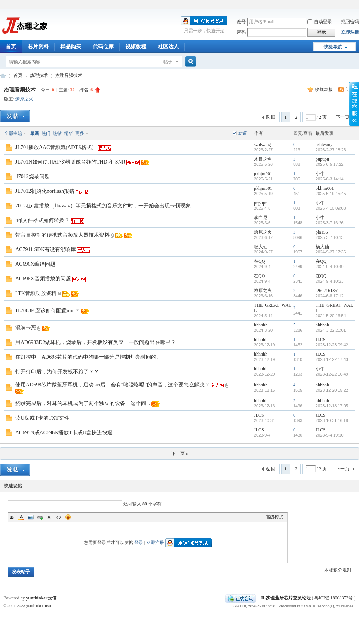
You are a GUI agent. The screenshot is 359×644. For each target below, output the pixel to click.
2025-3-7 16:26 (330, 223)
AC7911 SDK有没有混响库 (46, 250)
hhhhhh (261, 325)
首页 (11, 47)
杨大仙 (261, 247)
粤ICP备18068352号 (334, 598)
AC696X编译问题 (35, 264)
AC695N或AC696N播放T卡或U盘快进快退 (64, 433)
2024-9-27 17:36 (331, 252)
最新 (35, 133)
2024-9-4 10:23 (330, 281)
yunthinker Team (40, 606)
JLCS (321, 340)
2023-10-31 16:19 (332, 420)
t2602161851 (327, 291)
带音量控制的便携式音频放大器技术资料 (62, 235)
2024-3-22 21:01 (331, 330)
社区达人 (168, 47)
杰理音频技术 (69, 75)
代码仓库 (103, 47)
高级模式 (274, 517)
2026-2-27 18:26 (331, 150)
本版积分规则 (338, 570)
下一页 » (180, 453)
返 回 (271, 117)
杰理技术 (39, 75)
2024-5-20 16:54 (331, 316)
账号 (241, 22)
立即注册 (350, 32)
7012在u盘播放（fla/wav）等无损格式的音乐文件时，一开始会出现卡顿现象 (103, 206)
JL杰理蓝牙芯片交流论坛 (3, 75)
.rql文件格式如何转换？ (42, 220)
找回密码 (350, 22)
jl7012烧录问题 (33, 177)
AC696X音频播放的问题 (43, 279)
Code (59, 517)
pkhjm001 (263, 174)
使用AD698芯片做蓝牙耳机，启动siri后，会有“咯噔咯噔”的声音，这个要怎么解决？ (113, 385)
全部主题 (13, 133)
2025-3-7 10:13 (330, 237)
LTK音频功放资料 (36, 293)
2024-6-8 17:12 (330, 296)
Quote (49, 517)
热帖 (57, 133)
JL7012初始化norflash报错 (45, 191)
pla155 (322, 232)
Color (21, 517)
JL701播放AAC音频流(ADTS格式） (56, 147)
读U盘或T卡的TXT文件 (42, 418)
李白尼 (261, 218)
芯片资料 (38, 47)
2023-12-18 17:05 (332, 406)
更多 (80, 133)
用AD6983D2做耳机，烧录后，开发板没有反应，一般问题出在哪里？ (96, 342)
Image (31, 517)
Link (40, 517)
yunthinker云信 (41, 598)
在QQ (259, 261)
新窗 (243, 133)
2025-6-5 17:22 (330, 164)
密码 (241, 32)
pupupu (322, 159)
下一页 (343, 117)
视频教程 (136, 47)
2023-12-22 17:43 (332, 359)
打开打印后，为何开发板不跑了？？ (57, 372)
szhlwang (262, 145)
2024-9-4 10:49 (330, 267)
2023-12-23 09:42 (332, 345)
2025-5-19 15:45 (331, 194)
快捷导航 (333, 47)
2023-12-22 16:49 (332, 374)
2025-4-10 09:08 (331, 208)
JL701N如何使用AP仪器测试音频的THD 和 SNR (70, 162)
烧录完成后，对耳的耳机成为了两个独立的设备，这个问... (83, 403)
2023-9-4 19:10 (330, 435)
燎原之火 (24, 99)
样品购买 (71, 47)
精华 (68, 133)
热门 (46, 133)
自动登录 (320, 22)
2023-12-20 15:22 (332, 390)
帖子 (168, 62)
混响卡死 (26, 328)
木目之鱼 (263, 159)
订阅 (350, 89)
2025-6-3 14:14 (330, 179)
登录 (139, 543)
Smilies (68, 517)
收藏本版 (324, 89)
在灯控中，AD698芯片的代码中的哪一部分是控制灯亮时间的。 (88, 357)
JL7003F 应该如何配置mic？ (47, 311)
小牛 (320, 174)
